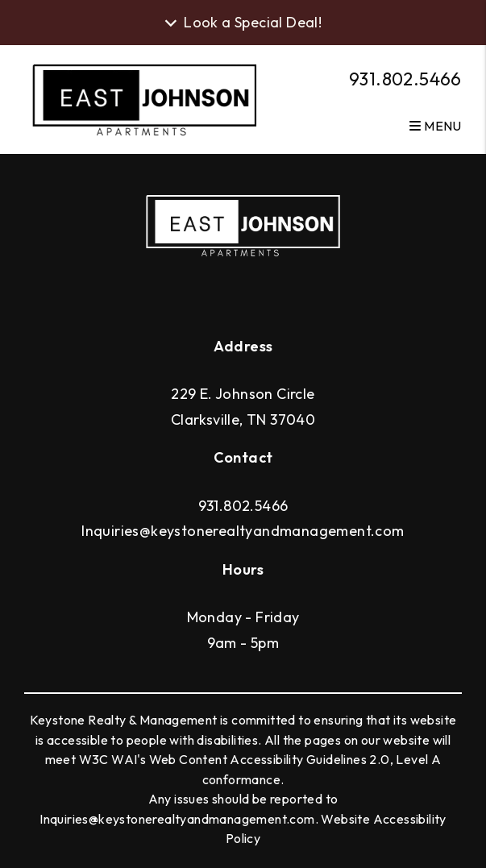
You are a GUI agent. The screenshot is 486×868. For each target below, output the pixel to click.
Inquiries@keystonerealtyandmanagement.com (243, 531)
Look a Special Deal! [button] (243, 22)
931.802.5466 (405, 79)
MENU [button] (435, 126)
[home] (145, 98)
